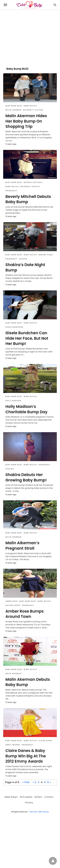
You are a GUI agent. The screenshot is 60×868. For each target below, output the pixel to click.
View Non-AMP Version (39, 812)
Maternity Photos (30, 187)
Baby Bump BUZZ (14, 106)
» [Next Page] (50, 782)
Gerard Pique (46, 255)
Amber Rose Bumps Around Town (25, 614)
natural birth (13, 605)
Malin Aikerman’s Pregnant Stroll (22, 546)
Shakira (23, 259)
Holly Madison (13, 401)
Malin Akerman (13, 110)
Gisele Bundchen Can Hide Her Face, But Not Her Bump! (27, 338)
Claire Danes (46, 741)
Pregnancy (11, 191)
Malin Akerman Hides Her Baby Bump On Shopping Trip (26, 121)
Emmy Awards (13, 745)
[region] (30, 37)
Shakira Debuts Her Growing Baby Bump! (26, 477)
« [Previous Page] (33, 782)
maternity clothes (33, 110)
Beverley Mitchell (33, 182)
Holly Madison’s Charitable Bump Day (26, 409)
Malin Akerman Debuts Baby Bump (28, 682)
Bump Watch (30, 106)
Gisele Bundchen (14, 327)
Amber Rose (12, 601)
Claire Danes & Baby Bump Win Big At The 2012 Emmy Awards (26, 756)
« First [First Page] (26, 782)
